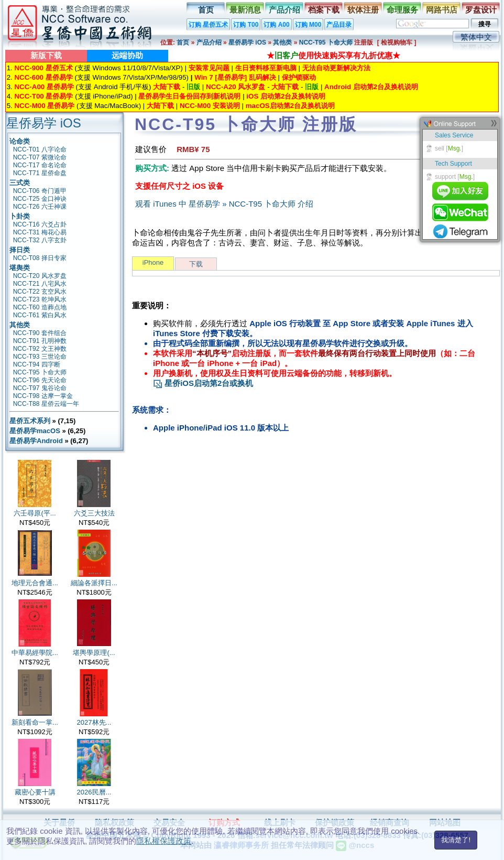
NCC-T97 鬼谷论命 (40, 388)
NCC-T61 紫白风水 (40, 315)
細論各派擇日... (94, 583)
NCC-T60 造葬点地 (40, 307)
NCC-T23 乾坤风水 (40, 299)
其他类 (282, 42)
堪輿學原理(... (94, 653)
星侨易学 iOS (247, 42)
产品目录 (339, 25)
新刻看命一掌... (35, 722)
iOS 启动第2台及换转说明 (286, 96)
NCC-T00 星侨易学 (43, 96)
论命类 (20, 141)
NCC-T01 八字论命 (40, 149)
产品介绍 (284, 10)
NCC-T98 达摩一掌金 (43, 396)
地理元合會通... (35, 583)
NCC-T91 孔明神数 (40, 341)
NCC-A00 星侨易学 (44, 87)
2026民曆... (94, 792)
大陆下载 (167, 87)
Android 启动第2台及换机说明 (371, 87)
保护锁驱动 (299, 77)
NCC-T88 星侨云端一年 (46, 404)
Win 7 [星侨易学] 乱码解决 (235, 77)
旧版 (193, 87)
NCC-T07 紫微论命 (40, 157)
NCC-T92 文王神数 (40, 349)
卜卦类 (20, 216)
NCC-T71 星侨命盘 (40, 173)
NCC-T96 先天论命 (40, 380)
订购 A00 (276, 25)
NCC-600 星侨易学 (43, 77)
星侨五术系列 (30, 421)
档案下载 (324, 10)
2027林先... (94, 722)
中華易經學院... (35, 653)
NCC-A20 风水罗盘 (235, 87)
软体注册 (363, 10)
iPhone (153, 262)
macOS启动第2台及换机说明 (290, 106)
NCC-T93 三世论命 (40, 357)
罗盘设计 (481, 10)
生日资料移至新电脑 (266, 68)
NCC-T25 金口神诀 (40, 199)
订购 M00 (308, 25)
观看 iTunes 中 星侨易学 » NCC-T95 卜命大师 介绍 (224, 204)
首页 (206, 10)
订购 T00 (246, 25)
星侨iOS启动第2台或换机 (203, 383)
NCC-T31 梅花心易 (40, 232)
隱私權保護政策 (164, 841)
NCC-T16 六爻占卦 (40, 224)
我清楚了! (456, 840)
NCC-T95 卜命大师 (327, 42)
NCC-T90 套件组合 (40, 333)
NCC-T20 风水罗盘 (40, 276)
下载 (196, 264)
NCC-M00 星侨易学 (44, 106)
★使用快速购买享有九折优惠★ (333, 55)
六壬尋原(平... (35, 513)
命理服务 (402, 10)
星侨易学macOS (35, 431)
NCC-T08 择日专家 (40, 258)
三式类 (20, 183)
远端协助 (127, 55)
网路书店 (442, 10)
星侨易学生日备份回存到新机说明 (189, 96)
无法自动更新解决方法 (336, 68)
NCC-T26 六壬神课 (40, 207)
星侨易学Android (36, 441)
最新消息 (245, 10)
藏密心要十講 (35, 792)
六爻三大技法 (94, 513)
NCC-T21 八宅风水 (40, 284)
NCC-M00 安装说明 (210, 106)
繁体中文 (476, 37)
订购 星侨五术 (208, 25)
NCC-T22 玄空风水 (40, 292)
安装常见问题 (209, 68)
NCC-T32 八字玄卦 (40, 240)
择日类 (20, 250)
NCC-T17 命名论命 (40, 165)
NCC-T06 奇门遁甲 (40, 191)
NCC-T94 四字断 (37, 364)
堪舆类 (20, 268)
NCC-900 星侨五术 (43, 68)
